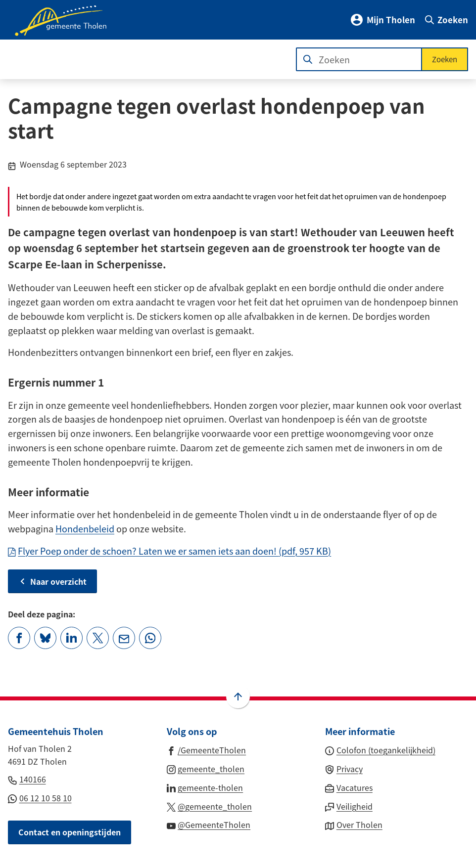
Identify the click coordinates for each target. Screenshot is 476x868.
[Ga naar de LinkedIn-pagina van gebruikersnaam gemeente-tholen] (205, 787)
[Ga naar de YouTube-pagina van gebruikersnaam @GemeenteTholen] (209, 824)
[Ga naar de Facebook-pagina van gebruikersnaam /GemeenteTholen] (207, 749)
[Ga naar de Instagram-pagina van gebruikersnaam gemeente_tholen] (206, 768)
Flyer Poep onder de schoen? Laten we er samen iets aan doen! (169, 551)
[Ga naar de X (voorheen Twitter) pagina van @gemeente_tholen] (210, 806)
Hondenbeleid (85, 528)
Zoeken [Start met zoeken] (445, 59)
